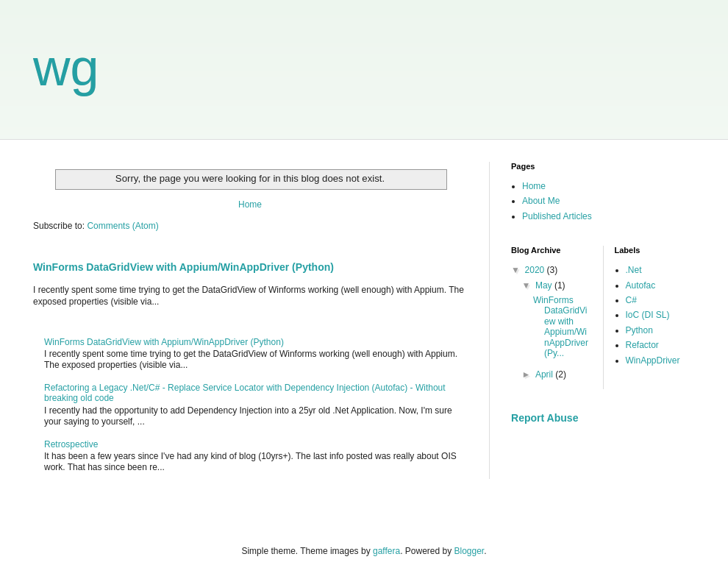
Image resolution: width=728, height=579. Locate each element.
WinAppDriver (653, 360)
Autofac (641, 285)
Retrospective (71, 444)
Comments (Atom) (122, 226)
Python (639, 330)
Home (250, 205)
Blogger (470, 551)
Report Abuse (545, 418)
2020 (536, 270)
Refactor (642, 345)
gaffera (386, 551)
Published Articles (557, 216)
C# (631, 300)
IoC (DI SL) (648, 315)
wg (66, 68)
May (545, 285)
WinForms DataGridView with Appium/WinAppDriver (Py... (561, 327)
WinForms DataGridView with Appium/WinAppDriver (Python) (183, 267)
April (545, 374)
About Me (541, 201)
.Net (634, 270)
